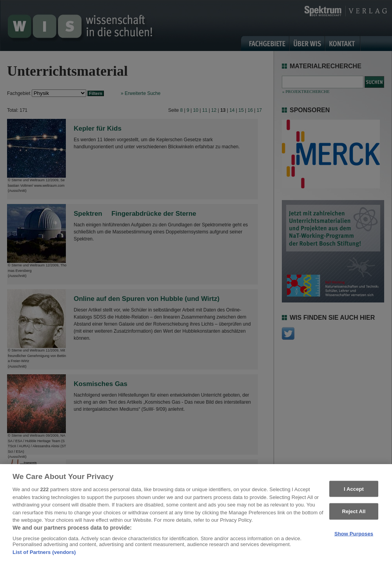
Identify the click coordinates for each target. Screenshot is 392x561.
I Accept (354, 492)
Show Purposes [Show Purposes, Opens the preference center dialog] (354, 537)
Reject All (354, 515)
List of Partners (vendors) (44, 556)
